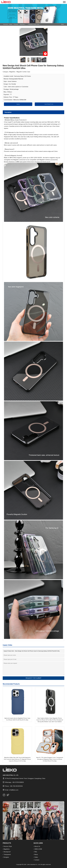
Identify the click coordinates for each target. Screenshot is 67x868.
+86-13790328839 (18, 782)
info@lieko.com (14, 790)
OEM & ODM (38, 849)
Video (36, 857)
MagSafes (22, 24)
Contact (37, 860)
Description (8, 112)
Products (16, 24)
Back (63, 24)
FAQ (36, 852)
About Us (37, 846)
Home (11, 24)
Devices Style (8, 846)
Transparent (7, 854)
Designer (6, 857)
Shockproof (7, 852)
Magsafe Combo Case (34, 24)
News (36, 854)
